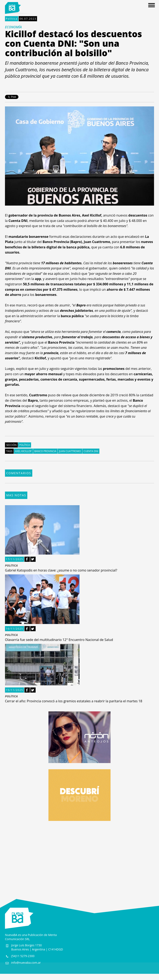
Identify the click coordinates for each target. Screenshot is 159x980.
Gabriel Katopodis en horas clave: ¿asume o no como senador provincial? (61, 570)
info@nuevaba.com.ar (26, 963)
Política (12, 19)
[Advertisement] (79, 856)
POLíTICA (11, 566)
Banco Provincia (45, 451)
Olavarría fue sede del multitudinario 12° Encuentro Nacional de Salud (59, 640)
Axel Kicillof (23, 451)
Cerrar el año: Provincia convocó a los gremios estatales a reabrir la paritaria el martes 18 (74, 701)
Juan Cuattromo (70, 451)
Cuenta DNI (91, 451)
